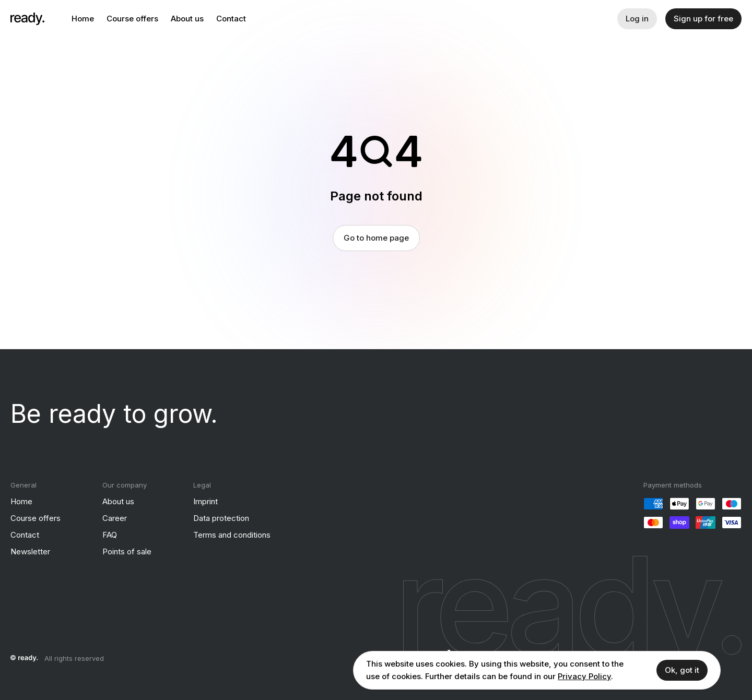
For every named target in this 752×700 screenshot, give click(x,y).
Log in (637, 19)
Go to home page (376, 238)
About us (187, 19)
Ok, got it (682, 670)
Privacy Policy (584, 676)
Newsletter (30, 551)
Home (83, 19)
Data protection (221, 518)
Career (115, 518)
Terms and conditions (232, 535)
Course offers (132, 19)
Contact (231, 19)
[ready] (27, 19)
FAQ (110, 535)
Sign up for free (703, 19)
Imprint (205, 501)
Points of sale (127, 551)
